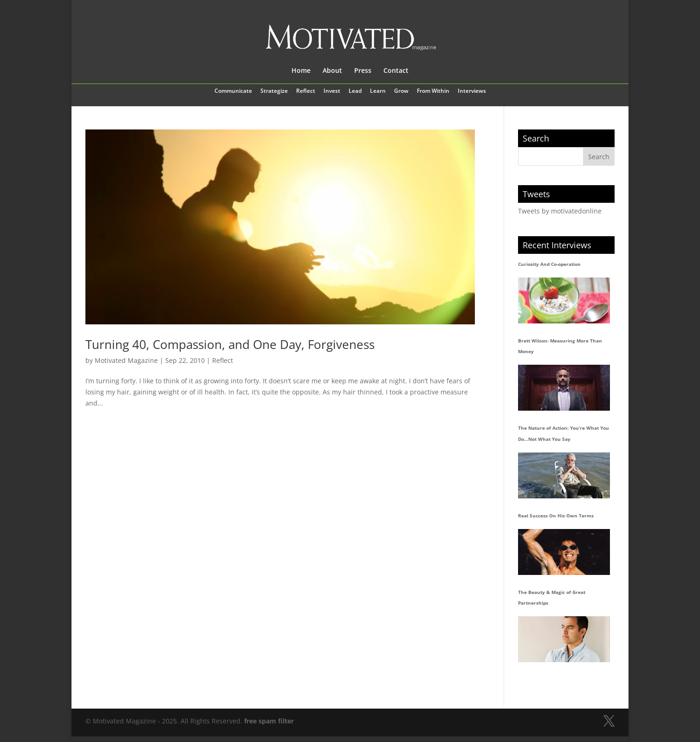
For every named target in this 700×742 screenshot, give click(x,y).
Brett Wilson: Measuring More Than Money (560, 346)
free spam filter (269, 721)
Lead (355, 91)
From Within (433, 91)
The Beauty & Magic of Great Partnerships (552, 598)
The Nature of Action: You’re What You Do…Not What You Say (564, 433)
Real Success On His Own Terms (556, 516)
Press (363, 71)
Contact (396, 71)
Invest (332, 91)
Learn (378, 91)
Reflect (306, 91)
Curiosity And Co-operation (549, 264)
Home (301, 71)
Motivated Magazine (126, 360)
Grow (401, 91)
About (332, 71)
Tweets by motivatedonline (560, 211)
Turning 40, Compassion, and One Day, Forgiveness (230, 344)
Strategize (274, 91)
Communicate (233, 91)
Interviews (472, 91)
